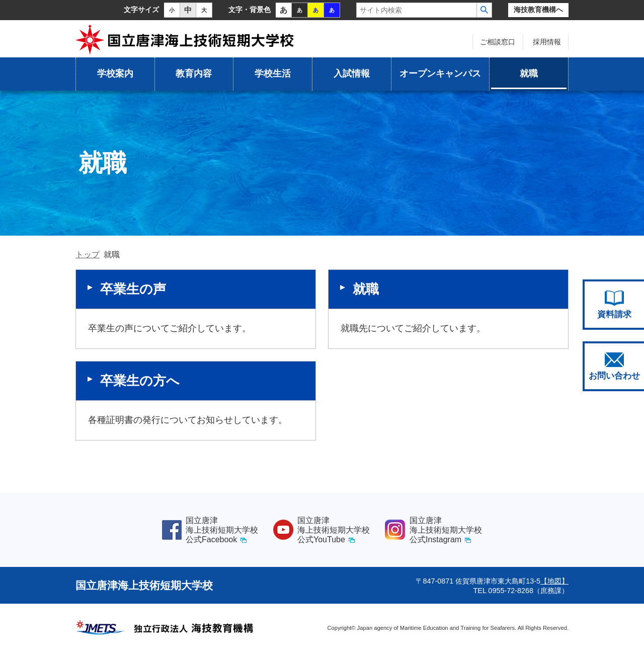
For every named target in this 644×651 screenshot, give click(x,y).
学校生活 (273, 74)
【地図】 (554, 581)
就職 (529, 74)
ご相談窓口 (498, 42)
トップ (88, 255)
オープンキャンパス (440, 74)
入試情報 (352, 74)
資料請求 (614, 305)
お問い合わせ (614, 367)
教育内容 (194, 74)
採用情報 (547, 42)
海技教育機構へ (538, 10)
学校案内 (115, 74)
